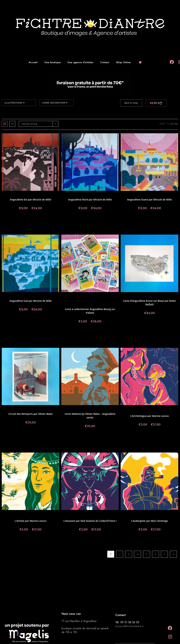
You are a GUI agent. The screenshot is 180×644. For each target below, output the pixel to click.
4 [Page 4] (137, 554)
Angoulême (15, 195)
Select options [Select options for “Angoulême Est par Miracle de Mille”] (30, 220)
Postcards (146, 410)
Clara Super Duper (88, 299)
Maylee (101, 301)
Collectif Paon (158, 410)
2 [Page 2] (120, 554)
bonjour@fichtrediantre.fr (130, 626)
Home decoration (55, 103)
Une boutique (53, 62)
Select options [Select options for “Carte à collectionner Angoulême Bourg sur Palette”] (90, 333)
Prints (6, 195)
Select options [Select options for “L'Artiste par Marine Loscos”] (30, 541)
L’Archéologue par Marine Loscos (149, 416)
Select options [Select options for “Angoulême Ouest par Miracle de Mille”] (150, 220)
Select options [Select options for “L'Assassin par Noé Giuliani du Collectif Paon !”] (90, 541)
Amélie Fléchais (71, 296)
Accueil (33, 62)
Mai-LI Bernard (90, 301)
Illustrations (14, 103)
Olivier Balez (84, 303)
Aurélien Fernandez (70, 299)
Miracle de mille (50, 195)
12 (168, 124)
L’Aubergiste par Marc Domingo (149, 521)
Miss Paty (74, 303)
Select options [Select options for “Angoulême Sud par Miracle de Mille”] (30, 321)
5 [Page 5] (146, 554)
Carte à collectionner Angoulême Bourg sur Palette (90, 311)
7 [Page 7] (164, 554)
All (177, 124)
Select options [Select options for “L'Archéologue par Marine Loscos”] (150, 436)
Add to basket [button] (150, 325)
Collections (26, 195)
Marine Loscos (155, 412)
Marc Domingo (155, 516)
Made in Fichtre (75, 301)
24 (172, 124)
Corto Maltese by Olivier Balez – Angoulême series (90, 416)
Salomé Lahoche (90, 305)
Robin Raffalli (169, 296)
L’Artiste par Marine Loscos (31, 521)
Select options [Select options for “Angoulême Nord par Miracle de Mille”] (90, 220)
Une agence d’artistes (80, 62)
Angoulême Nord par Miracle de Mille (90, 200)
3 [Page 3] (129, 554)
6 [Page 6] (156, 554)
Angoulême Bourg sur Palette (103, 296)
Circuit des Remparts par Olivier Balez (30, 414)
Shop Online (123, 62)
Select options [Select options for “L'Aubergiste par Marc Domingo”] (150, 541)
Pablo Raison (97, 303)
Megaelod (109, 301)
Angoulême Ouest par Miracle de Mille (149, 200)
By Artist (107, 303)
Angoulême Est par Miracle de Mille (30, 200)
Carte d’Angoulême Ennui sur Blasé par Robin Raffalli (150, 303)
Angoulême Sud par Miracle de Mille (31, 301)
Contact (105, 62)
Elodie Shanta (104, 299)
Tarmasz (102, 305)
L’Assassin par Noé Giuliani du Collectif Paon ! (90, 521)
